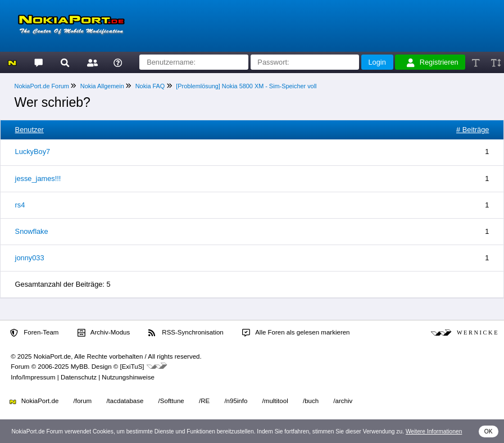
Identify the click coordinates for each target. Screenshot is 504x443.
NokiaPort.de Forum (42, 86)
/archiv (343, 401)
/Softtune (171, 401)
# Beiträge (473, 130)
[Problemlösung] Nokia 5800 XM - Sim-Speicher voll (246, 86)
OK (489, 431)
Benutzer (29, 130)
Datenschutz (79, 377)
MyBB (80, 367)
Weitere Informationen (434, 431)
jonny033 (30, 258)
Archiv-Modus (104, 333)
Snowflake (32, 231)
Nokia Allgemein (102, 86)
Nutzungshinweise (128, 377)
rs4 (20, 205)
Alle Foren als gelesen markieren (296, 333)
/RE (204, 401)
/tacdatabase (125, 401)
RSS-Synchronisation (186, 333)
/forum (83, 401)
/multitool (275, 401)
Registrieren (433, 62)
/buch (311, 401)
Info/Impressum (33, 377)
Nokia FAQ (150, 86)
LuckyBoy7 (33, 152)
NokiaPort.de (34, 401)
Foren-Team (34, 333)
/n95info (236, 401)
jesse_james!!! (38, 178)
